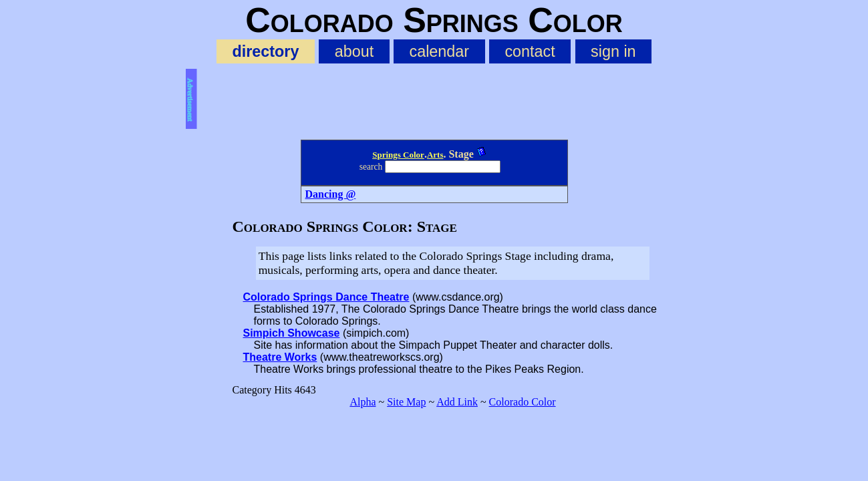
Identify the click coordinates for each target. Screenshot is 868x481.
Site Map (406, 402)
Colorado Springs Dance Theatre (326, 297)
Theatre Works (280, 357)
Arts (435, 155)
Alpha (363, 402)
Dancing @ (331, 194)
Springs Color (398, 155)
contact (530, 51)
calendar (439, 51)
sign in (613, 51)
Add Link (457, 402)
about (354, 51)
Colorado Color (523, 402)
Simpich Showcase (292, 333)
